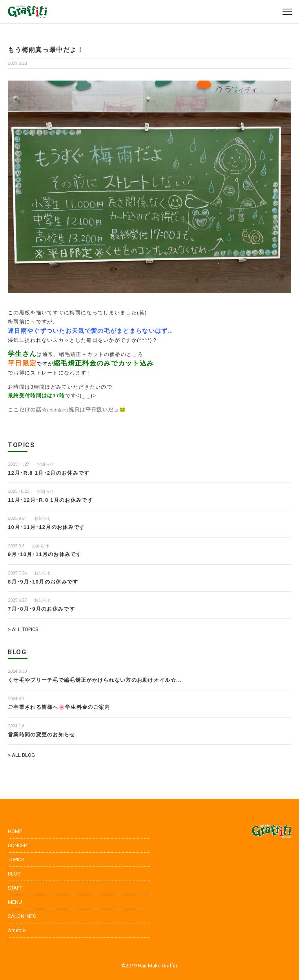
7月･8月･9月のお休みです (41, 609)
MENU (15, 902)
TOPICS (16, 860)
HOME (15, 831)
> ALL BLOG (21, 755)
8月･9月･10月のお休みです (43, 582)
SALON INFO (22, 916)
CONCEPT (19, 845)
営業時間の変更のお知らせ (42, 735)
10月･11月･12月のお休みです (46, 527)
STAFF (15, 888)
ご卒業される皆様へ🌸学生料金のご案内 (59, 707)
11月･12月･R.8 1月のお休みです (50, 500)
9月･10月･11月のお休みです (45, 554)
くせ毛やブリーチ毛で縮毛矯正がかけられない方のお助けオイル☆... (95, 680)
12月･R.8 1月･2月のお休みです (49, 473)
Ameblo (17, 930)
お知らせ (45, 464)
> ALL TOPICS (23, 629)
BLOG (14, 874)
